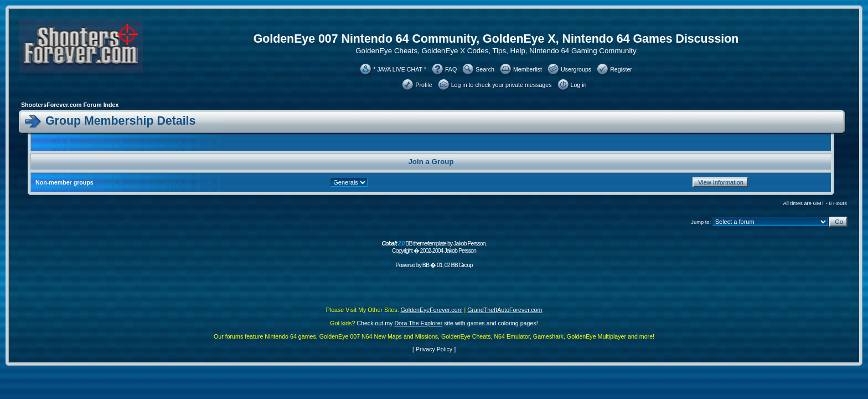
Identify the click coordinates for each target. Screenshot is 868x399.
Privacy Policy (434, 349)
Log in (579, 85)
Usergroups (576, 69)
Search (485, 69)
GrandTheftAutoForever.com (505, 310)
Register (621, 69)
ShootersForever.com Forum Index (70, 105)
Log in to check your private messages (502, 85)
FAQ (451, 69)
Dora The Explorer (418, 323)
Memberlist (528, 69)
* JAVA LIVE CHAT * (400, 69)
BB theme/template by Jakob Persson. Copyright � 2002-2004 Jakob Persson (434, 247)
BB (426, 265)
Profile (423, 85)
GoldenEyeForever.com (432, 310)
